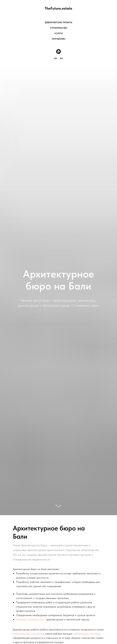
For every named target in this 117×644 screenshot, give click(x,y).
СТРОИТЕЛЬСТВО (59, 28)
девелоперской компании (27, 634)
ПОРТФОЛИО (59, 39)
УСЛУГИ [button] (58, 33)
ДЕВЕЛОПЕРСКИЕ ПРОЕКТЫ (58, 22)
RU (61, 58)
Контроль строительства (30, 619)
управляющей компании (87, 634)
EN (56, 58)
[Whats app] (58, 52)
